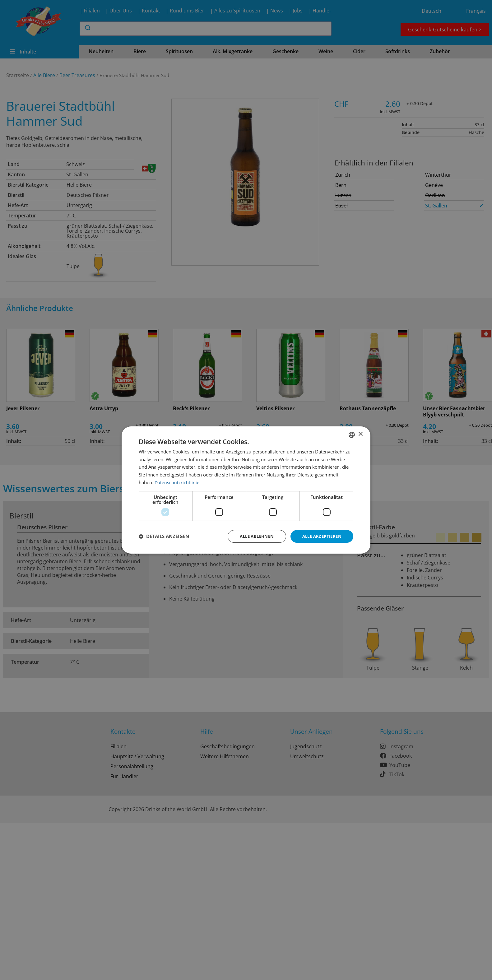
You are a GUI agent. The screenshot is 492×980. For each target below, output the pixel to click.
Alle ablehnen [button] (252, 536)
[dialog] (246, 490)
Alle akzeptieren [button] (320, 536)
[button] (164, 536)
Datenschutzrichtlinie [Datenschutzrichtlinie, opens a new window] (177, 482)
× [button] (360, 434)
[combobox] (352, 434)
